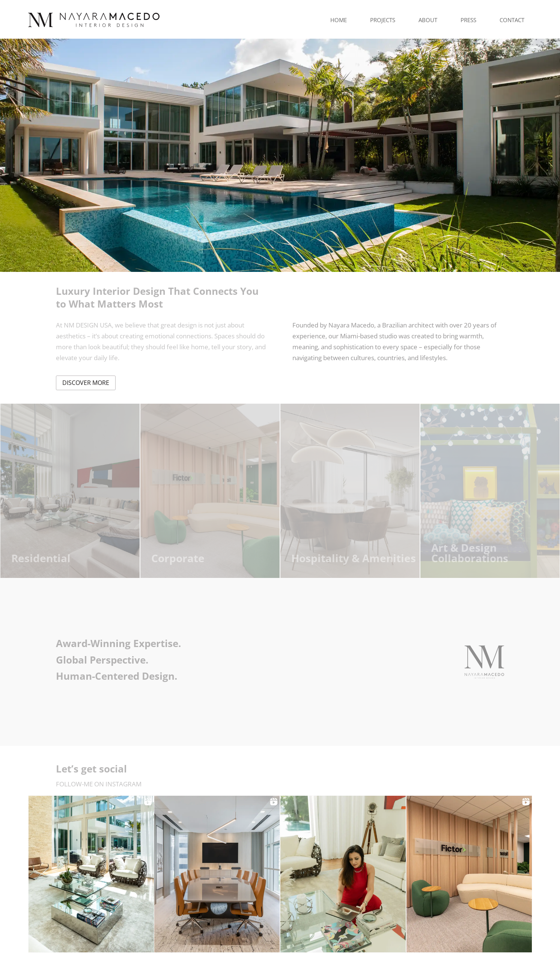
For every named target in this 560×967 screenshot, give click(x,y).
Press (468, 20)
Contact (512, 20)
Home (339, 20)
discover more (86, 383)
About (428, 20)
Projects (383, 20)
